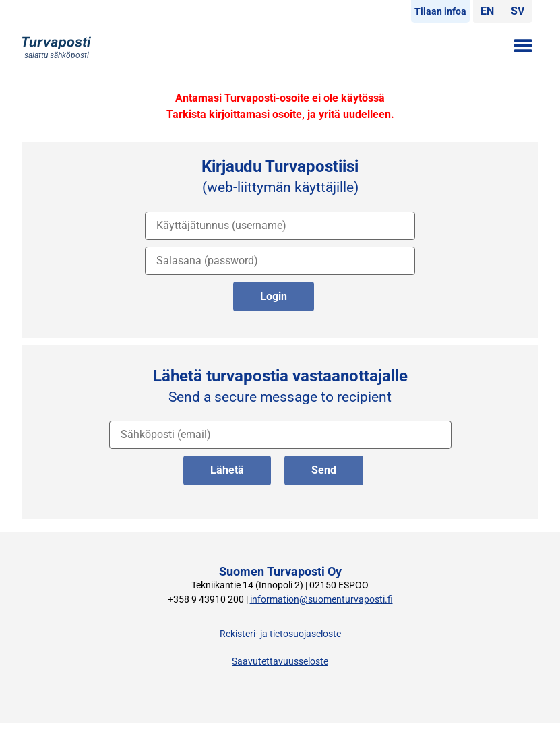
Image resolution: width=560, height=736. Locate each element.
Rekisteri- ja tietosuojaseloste (280, 634)
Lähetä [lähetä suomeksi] (227, 470)
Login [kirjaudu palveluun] (274, 296)
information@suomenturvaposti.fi (321, 600)
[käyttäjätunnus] (280, 226)
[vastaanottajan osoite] (280, 435)
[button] (523, 45)
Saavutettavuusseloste (280, 662)
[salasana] (280, 261)
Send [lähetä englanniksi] (324, 470)
